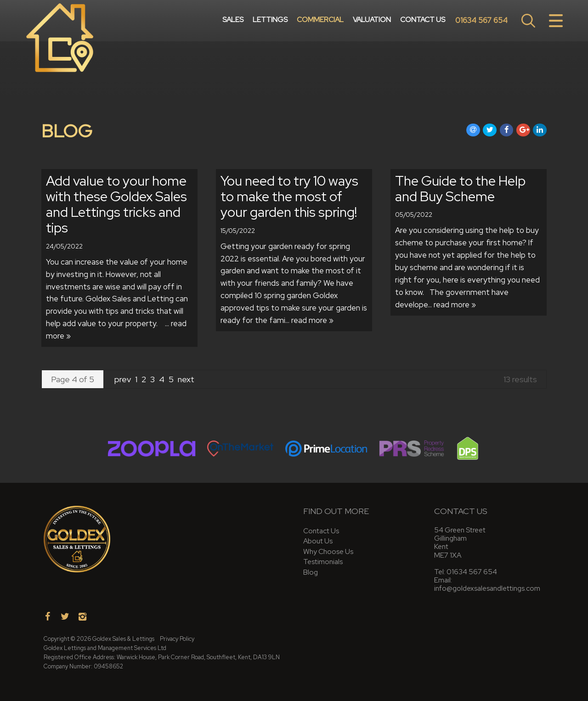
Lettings (270, 20)
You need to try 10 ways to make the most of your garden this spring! (289, 196)
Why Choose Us (328, 551)
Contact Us (423, 20)
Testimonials (323, 562)
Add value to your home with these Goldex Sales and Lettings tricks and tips (116, 204)
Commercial (320, 20)
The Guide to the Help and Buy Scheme (460, 189)
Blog (311, 572)
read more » (312, 320)
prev (124, 379)
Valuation (372, 20)
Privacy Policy (177, 639)
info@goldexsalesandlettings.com (487, 588)
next (186, 379)
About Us (318, 541)
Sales (233, 20)
